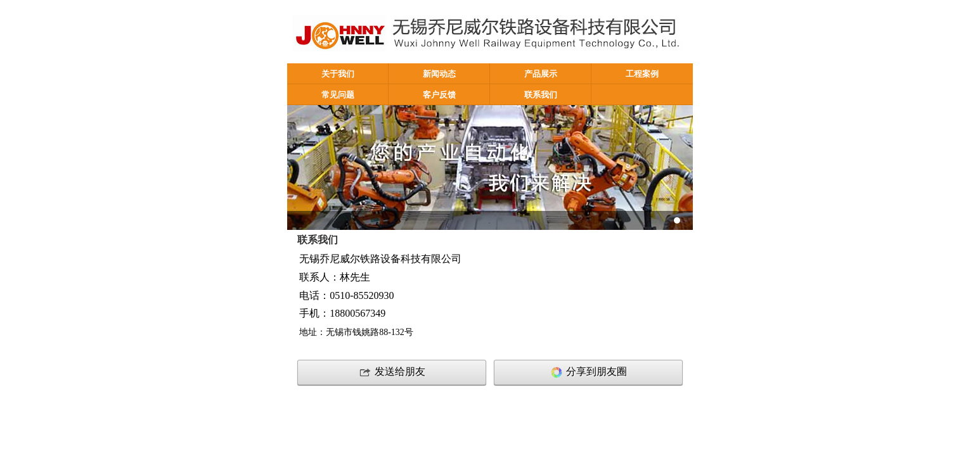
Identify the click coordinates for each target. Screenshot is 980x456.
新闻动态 (439, 74)
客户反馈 (439, 95)
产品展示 (541, 74)
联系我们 (541, 95)
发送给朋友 (392, 372)
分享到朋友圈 (588, 372)
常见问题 (338, 95)
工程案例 (642, 74)
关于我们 (338, 74)
